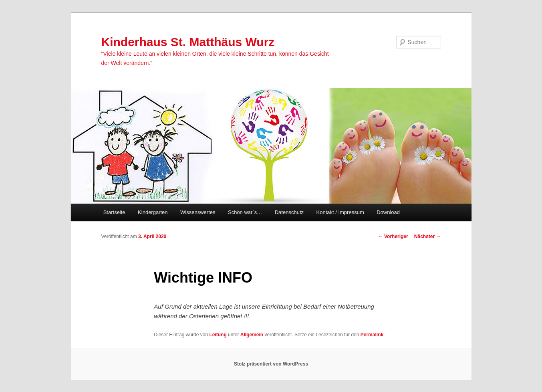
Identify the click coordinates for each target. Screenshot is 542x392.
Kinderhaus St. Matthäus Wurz (188, 42)
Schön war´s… (245, 212)
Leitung (218, 335)
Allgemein (252, 335)
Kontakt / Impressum (340, 212)
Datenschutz (289, 212)
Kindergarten (153, 212)
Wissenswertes (198, 212)
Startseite (114, 212)
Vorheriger (393, 236)
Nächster (428, 236)
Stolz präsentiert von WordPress (271, 364)
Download (388, 212)
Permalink (372, 335)
